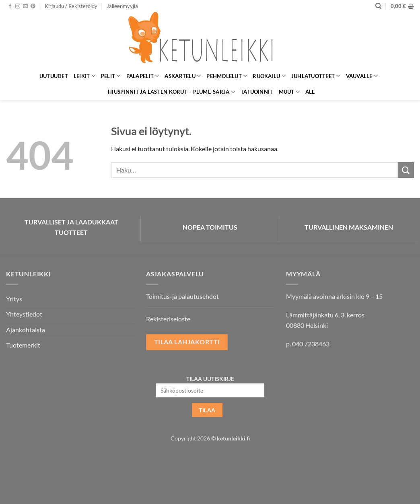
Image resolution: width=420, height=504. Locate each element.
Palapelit (143, 76)
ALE (310, 92)
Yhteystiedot (24, 314)
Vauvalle (362, 76)
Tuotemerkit (23, 345)
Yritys (14, 299)
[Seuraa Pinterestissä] (33, 6)
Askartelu (183, 76)
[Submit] (406, 170)
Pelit (111, 76)
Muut (289, 92)
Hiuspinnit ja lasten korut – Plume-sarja (171, 92)
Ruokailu (269, 76)
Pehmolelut (227, 76)
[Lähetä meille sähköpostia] (25, 6)
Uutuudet (54, 76)
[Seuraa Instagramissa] (18, 6)
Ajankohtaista (26, 330)
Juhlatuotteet (316, 76)
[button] (71, 6)
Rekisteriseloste (168, 319)
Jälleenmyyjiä (122, 6)
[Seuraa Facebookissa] (10, 6)
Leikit (84, 76)
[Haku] (378, 6)
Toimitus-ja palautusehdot (182, 296)
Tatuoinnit (257, 92)
